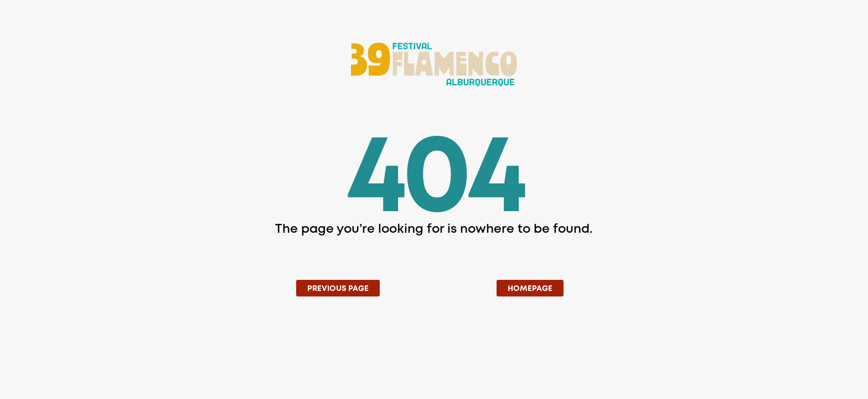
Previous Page (338, 289)
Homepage (530, 289)
